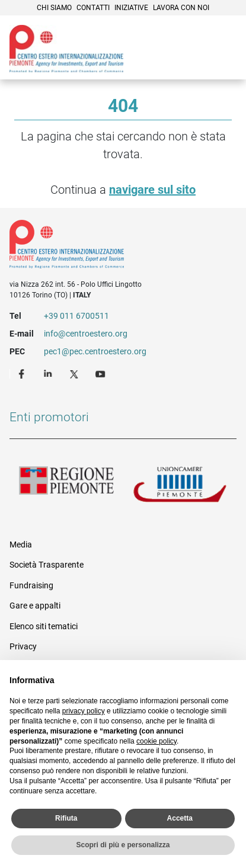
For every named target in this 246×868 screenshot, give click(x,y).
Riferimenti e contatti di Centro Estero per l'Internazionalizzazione (112, 246)
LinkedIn (49, 373)
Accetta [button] (180, 818)
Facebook (23, 373)
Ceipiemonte (66, 49)
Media (21, 544)
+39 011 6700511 (76, 316)
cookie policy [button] (156, 741)
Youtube (101, 373)
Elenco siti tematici (44, 626)
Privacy (23, 646)
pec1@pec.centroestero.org (95, 351)
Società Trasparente (47, 565)
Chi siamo (54, 8)
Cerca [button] (196, 62)
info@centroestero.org (86, 334)
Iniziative (131, 8)
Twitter (75, 373)
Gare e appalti (35, 606)
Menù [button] (222, 62)
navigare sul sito (152, 190)
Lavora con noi (181, 8)
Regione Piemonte (66, 485)
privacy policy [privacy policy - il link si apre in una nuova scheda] (84, 711)
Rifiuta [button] (66, 818)
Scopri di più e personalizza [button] (123, 845)
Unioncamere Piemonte (180, 485)
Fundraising (31, 585)
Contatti (93, 8)
